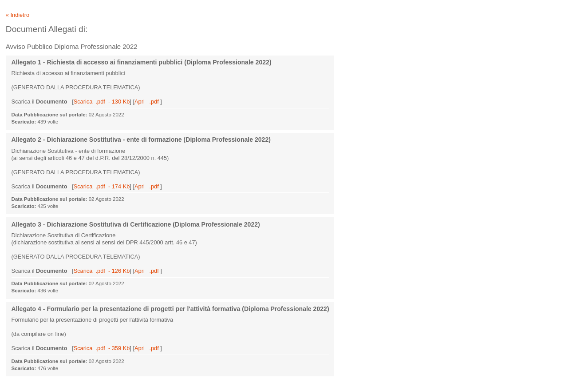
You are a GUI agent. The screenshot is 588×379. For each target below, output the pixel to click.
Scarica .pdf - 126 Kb (102, 271)
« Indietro (18, 15)
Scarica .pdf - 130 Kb (102, 102)
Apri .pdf (147, 102)
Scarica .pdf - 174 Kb (102, 186)
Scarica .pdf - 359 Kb (102, 348)
